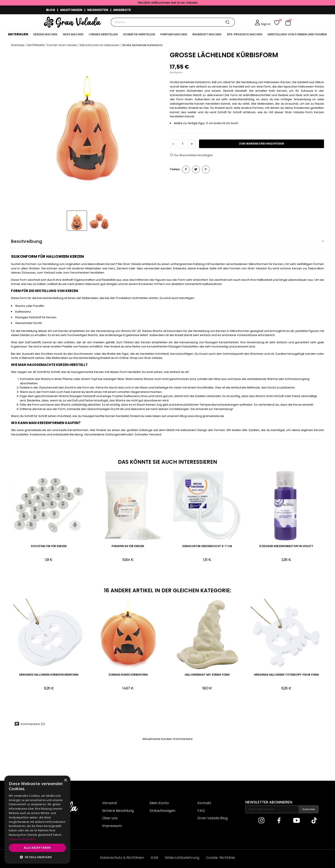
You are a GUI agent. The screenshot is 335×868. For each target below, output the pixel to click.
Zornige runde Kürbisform (128, 675)
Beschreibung (27, 241)
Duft (28, 342)
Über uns (110, 818)
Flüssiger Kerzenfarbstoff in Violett (286, 546)
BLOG (51, 10)
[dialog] (37, 820)
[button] (37, 857)
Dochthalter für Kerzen (49, 546)
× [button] (65, 780)
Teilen (186, 169)
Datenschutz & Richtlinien (122, 858)
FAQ (201, 811)
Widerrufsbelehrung (182, 858)
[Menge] (183, 144)
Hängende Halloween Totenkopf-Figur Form (286, 675)
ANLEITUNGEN (71, 10)
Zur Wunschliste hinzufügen (191, 155)
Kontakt (204, 803)
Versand (109, 803)
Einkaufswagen (162, 811)
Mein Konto (159, 803)
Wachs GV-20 (131, 331)
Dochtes (47, 354)
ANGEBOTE (122, 10)
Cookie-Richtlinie (220, 858)
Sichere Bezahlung (118, 811)
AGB (154, 858)
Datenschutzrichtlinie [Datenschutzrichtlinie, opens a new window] (22, 839)
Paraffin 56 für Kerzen (128, 546)
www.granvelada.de (31, 430)
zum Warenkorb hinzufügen (262, 144)
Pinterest (206, 169)
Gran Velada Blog (213, 818)
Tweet (196, 169)
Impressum (112, 826)
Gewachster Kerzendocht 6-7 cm (207, 546)
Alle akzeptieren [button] (37, 848)
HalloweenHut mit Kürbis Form (207, 675)
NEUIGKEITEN (98, 10)
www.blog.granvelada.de (206, 416)
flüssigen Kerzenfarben (222, 342)
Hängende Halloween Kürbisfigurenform (49, 675)
